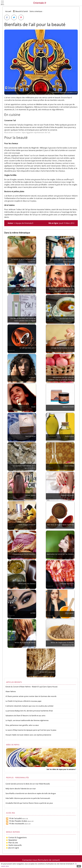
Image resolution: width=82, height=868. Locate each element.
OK (79, 866)
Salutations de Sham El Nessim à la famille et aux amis (25, 716)
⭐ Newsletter (12, 840)
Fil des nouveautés (15, 824)
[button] (2, 3)
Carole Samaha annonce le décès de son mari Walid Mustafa (28, 784)
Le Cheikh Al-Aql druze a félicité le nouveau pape (23, 701)
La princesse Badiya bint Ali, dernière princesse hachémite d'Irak (29, 711)
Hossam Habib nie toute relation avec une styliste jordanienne (28, 735)
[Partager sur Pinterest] (21, 17)
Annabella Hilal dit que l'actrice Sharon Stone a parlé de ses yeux (29, 803)
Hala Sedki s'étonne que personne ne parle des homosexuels (28, 798)
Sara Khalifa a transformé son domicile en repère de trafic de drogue (31, 793)
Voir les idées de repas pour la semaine (61, 769)
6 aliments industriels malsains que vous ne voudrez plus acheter (30, 706)
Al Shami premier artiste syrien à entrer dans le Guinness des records (31, 696)
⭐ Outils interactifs (14, 845)
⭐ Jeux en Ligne (12, 848)
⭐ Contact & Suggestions (16, 837)
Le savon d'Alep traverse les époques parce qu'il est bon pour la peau (31, 730)
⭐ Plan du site (12, 843)
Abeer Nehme (11, 691)
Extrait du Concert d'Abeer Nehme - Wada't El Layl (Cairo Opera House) (31, 687)
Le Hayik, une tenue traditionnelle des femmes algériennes (27, 720)
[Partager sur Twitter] (14, 17)
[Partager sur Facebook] (7, 17)
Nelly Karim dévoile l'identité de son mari (21, 789)
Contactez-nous (30, 860)
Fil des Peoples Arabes (17, 821)
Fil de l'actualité (14, 818)
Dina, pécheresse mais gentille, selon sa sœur (22, 725)
